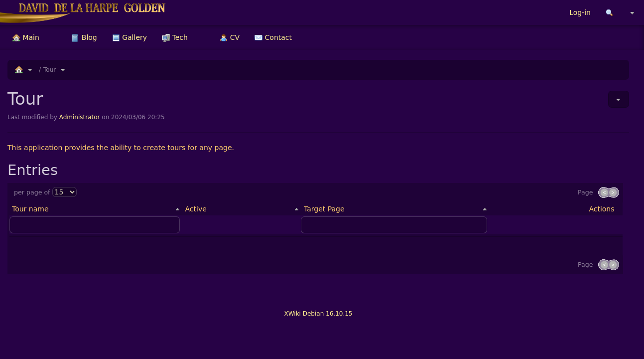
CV (230, 37)
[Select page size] (64, 192)
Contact (273, 37)
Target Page (324, 209)
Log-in (580, 12)
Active (195, 209)
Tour (50, 70)
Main (26, 37)
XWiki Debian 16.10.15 (318, 314)
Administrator (80, 117)
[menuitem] (26, 37)
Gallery (129, 37)
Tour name (30, 209)
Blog (84, 37)
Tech (175, 37)
